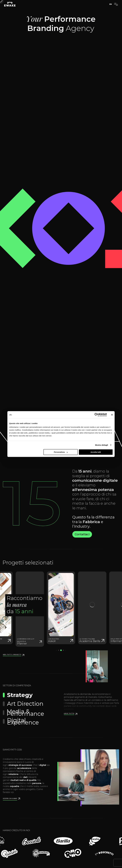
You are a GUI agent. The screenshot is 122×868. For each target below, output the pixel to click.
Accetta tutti (96, 452)
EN (111, 4)
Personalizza (61, 452)
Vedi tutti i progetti (12, 655)
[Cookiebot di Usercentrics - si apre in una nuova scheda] (96, 415)
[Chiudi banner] (112, 415)
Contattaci (82, 534)
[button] (59, 650)
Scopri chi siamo (10, 799)
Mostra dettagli (102, 445)
